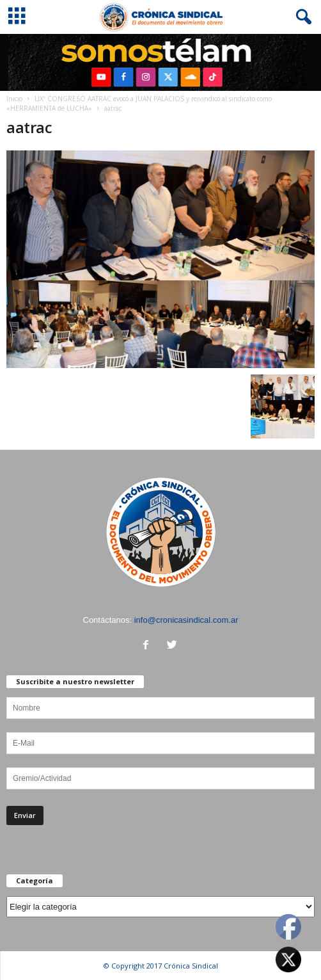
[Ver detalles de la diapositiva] (160, 62)
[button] (301, 17)
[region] (160, 62)
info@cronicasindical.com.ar (186, 620)
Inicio (14, 99)
